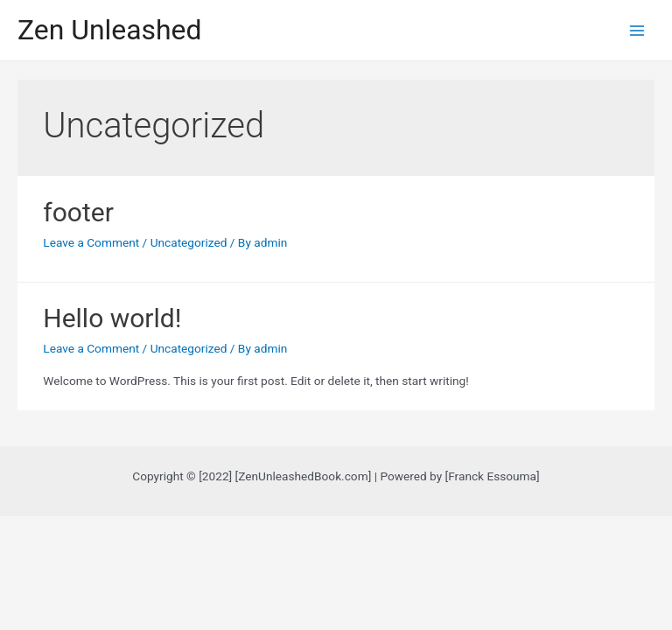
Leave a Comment (91, 242)
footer (78, 212)
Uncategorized (189, 242)
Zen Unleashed (110, 30)
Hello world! (112, 318)
